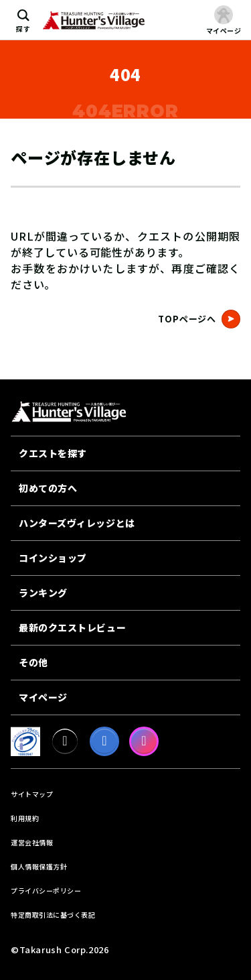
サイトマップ (32, 794)
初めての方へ (48, 488)
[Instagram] (144, 741)
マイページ (43, 697)
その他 (33, 662)
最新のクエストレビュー (72, 627)
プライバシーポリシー (46, 891)
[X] (65, 741)
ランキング (43, 593)
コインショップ (53, 558)
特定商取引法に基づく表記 (53, 915)
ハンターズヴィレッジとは (77, 523)
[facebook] (104, 741)
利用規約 (25, 818)
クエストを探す (53, 453)
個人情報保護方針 (39, 866)
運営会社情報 (32, 842)
